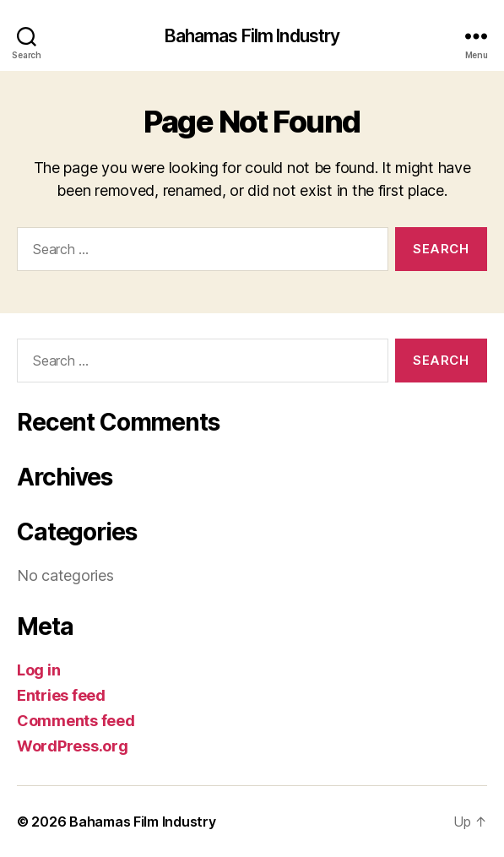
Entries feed (61, 695)
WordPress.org (73, 746)
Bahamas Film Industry (252, 36)
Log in (38, 670)
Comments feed (76, 721)
